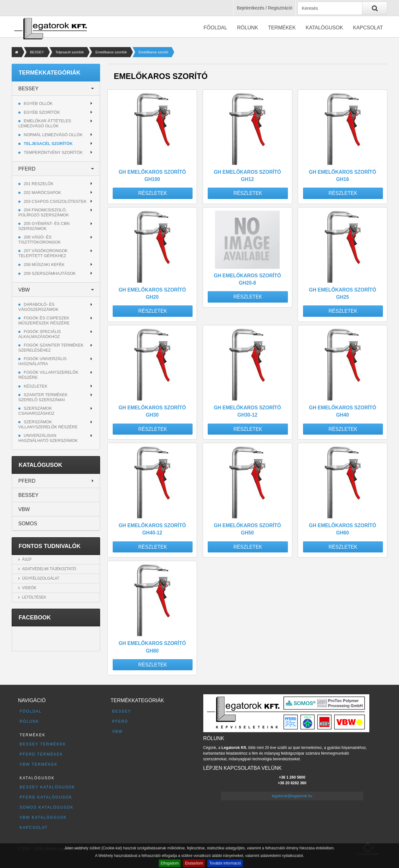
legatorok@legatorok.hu (292, 796)
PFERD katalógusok (46, 797)
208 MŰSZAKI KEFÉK (44, 265)
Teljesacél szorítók (70, 52)
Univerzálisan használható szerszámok (48, 438)
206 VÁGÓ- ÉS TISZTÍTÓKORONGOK (39, 240)
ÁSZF (27, 559)
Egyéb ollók (38, 103)
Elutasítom (194, 863)
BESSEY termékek (43, 744)
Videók (29, 588)
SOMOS (28, 524)
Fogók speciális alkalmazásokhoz (40, 334)
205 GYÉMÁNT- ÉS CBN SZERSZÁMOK (44, 226)
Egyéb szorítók (42, 112)
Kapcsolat (368, 28)
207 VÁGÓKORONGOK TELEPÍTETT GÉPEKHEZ (43, 253)
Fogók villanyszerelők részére (48, 375)
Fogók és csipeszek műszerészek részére (44, 320)
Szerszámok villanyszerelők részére (48, 424)
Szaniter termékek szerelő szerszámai (43, 397)
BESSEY (37, 52)
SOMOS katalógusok (47, 807)
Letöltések (34, 597)
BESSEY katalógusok (47, 787)
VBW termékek (39, 764)
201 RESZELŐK (39, 184)
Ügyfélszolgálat (41, 578)
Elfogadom (170, 863)
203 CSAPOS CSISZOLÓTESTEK (55, 201)
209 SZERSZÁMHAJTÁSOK (50, 273)
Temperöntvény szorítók (53, 152)
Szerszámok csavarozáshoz (36, 411)
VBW (24, 290)
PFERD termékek (41, 754)
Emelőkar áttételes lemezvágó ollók (45, 123)
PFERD (27, 169)
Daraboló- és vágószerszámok (38, 307)
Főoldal (215, 28)
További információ (225, 863)
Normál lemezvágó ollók (53, 135)
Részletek (153, 193)
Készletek (36, 386)
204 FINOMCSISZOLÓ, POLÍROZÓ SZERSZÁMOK (44, 212)
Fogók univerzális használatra (42, 361)
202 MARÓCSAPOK (42, 193)
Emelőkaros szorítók (111, 52)
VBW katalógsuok (43, 817)
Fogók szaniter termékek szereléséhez (51, 348)
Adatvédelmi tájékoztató (49, 569)
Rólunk (248, 28)
